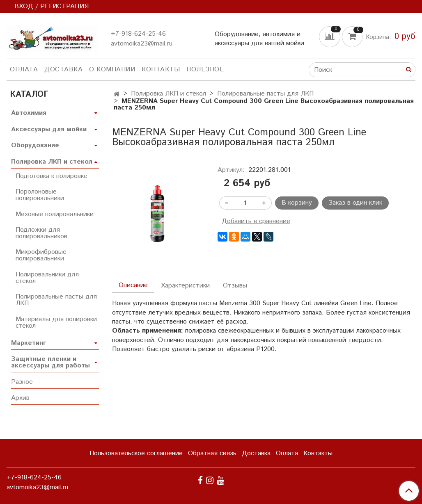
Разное (22, 382)
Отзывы (235, 286)
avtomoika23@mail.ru (142, 44)
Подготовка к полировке (52, 176)
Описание (133, 285)
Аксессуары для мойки (49, 129)
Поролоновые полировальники (40, 195)
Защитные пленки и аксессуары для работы (50, 362)
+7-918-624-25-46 (138, 34)
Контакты (161, 70)
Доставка (63, 70)
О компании (112, 70)
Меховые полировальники (55, 214)
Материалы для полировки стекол (56, 323)
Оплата (24, 70)
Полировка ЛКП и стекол (169, 94)
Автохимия (29, 113)
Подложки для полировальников (41, 233)
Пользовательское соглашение (136, 453)
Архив (20, 398)
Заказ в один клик (355, 203)
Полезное (205, 70)
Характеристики (185, 286)
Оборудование (35, 145)
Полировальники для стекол (47, 278)
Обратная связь (212, 453)
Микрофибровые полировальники (41, 255)
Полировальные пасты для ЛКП (265, 94)
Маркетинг (29, 343)
